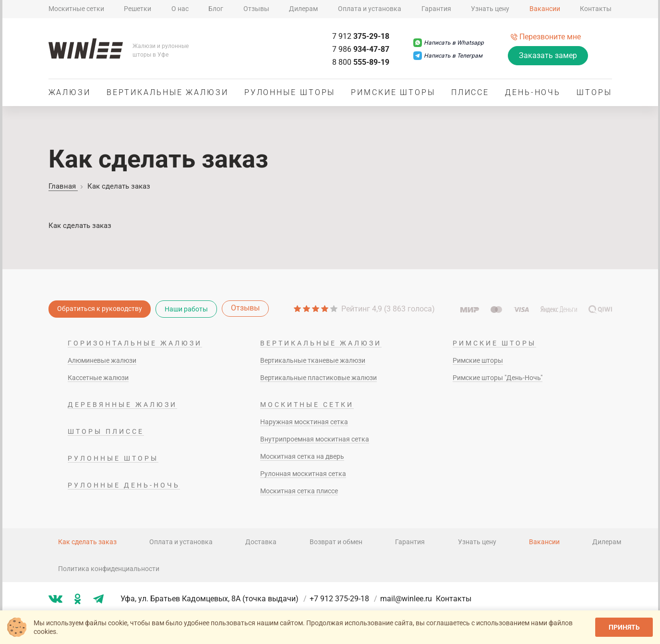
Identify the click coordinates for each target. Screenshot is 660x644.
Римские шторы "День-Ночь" (498, 378)
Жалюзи (70, 92)
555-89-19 (361, 62)
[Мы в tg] (98, 599)
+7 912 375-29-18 (344, 599)
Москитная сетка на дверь (302, 456)
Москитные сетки (76, 9)
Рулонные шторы (290, 92)
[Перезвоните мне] (546, 37)
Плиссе (470, 92)
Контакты (596, 9)
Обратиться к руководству (100, 309)
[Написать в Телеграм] (448, 56)
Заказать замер (548, 55)
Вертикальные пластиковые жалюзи (318, 378)
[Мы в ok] (78, 599)
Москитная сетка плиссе (299, 491)
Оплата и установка (370, 9)
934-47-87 (361, 49)
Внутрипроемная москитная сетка (315, 439)
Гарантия (436, 9)
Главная (63, 186)
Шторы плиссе (106, 431)
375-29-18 (361, 36)
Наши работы (186, 309)
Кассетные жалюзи (98, 378)
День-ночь (533, 92)
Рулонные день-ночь (124, 485)
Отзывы (256, 9)
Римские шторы (393, 92)
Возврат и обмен (336, 542)
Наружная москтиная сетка (304, 422)
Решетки (138, 9)
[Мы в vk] (55, 599)
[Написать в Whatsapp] (449, 43)
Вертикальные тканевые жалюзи (313, 360)
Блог (216, 9)
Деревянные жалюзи (122, 405)
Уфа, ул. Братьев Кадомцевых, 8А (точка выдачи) (214, 599)
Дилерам (303, 9)
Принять (624, 627)
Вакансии (545, 9)
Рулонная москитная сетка (303, 474)
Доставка (261, 542)
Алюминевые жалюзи (102, 360)
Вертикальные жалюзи (168, 92)
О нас (180, 9)
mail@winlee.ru (406, 599)
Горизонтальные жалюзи (135, 343)
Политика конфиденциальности (109, 569)
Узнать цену (490, 9)
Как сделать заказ (87, 542)
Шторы (594, 92)
